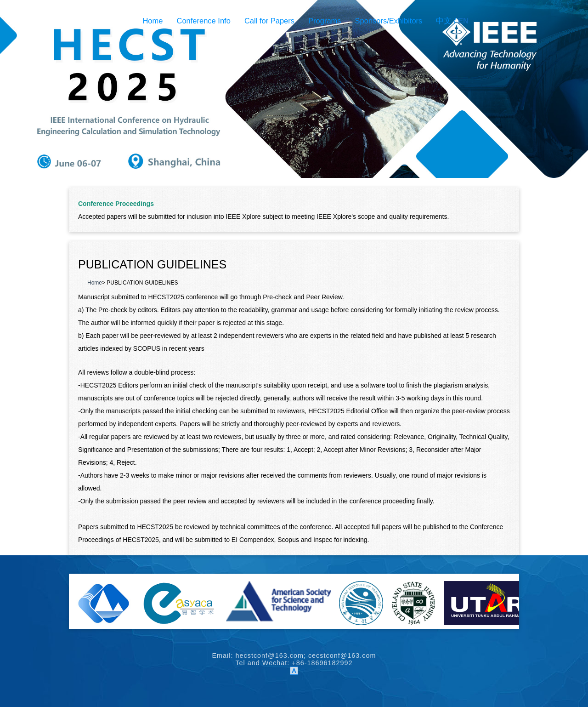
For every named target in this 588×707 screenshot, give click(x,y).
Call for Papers (269, 21)
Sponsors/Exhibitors (389, 21)
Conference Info (203, 21)
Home (153, 21)
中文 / (452, 21)
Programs (325, 21)
